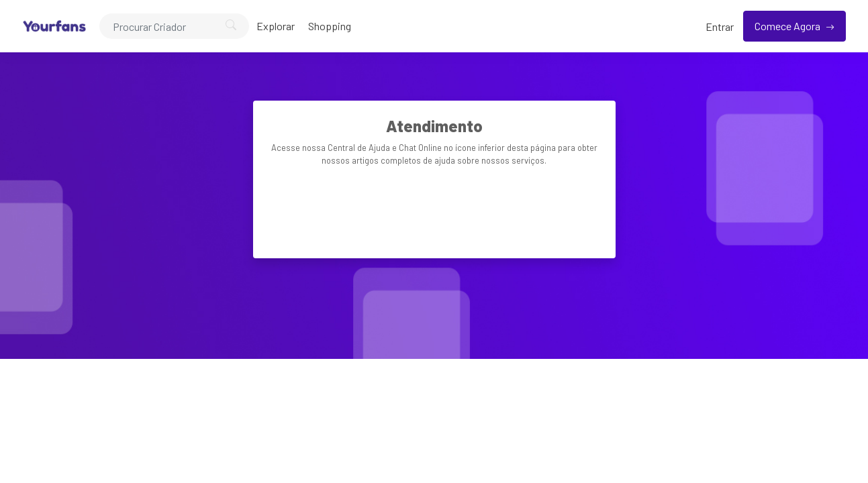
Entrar (720, 26)
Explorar (276, 26)
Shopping (330, 26)
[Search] (174, 26)
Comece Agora (788, 26)
